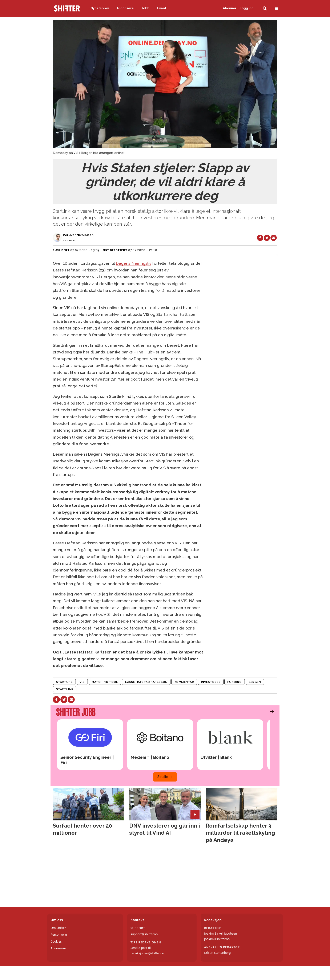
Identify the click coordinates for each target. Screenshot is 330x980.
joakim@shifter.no (217, 939)
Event (162, 8)
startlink (65, 689)
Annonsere (125, 8)
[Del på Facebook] (260, 238)
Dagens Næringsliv (133, 263)
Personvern (59, 934)
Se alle (163, 777)
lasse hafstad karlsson (146, 682)
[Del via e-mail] (274, 238)
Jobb (146, 8)
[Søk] (265, 9)
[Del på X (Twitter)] (267, 238)
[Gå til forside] (67, 8)
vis (82, 682)
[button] (271, 712)
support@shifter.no (144, 934)
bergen (255, 682)
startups (64, 682)
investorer (211, 682)
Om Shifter (58, 928)
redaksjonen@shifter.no (147, 953)
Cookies (56, 941)
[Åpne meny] (277, 9)
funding (234, 682)
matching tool (105, 682)
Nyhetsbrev (100, 8)
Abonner (230, 8)
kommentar (184, 682)
